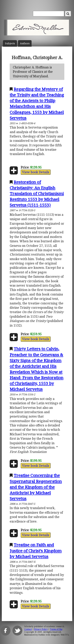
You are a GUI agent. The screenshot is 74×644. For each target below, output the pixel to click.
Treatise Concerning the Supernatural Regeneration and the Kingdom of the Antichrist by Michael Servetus (36, 487)
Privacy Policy (41, 629)
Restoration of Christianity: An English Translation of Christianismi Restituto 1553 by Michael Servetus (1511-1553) (37, 193)
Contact (28, 629)
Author (25, 43)
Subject (10, 43)
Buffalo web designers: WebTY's (54, 635)
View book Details (36, 172)
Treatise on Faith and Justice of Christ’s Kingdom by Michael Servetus (36, 550)
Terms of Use (56, 629)
